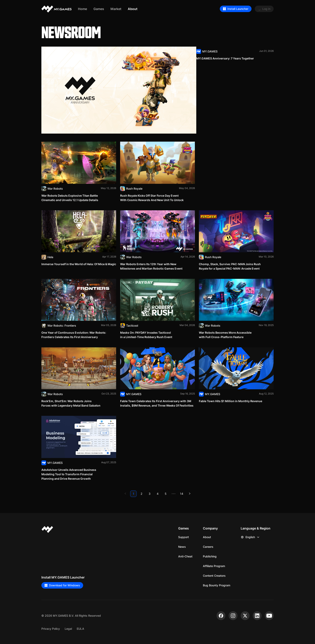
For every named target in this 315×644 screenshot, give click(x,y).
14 (182, 494)
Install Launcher (236, 9)
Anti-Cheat (185, 556)
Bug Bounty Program (217, 585)
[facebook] (221, 616)
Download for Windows (62, 585)
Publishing (210, 556)
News (182, 547)
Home (82, 9)
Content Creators (214, 576)
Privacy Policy (51, 629)
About (207, 537)
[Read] (157, 90)
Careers (208, 547)
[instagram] (233, 616)
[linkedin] (257, 616)
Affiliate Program (214, 566)
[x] (245, 616)
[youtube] (269, 616)
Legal (68, 629)
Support (184, 537)
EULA (80, 629)
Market (116, 9)
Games (99, 9)
